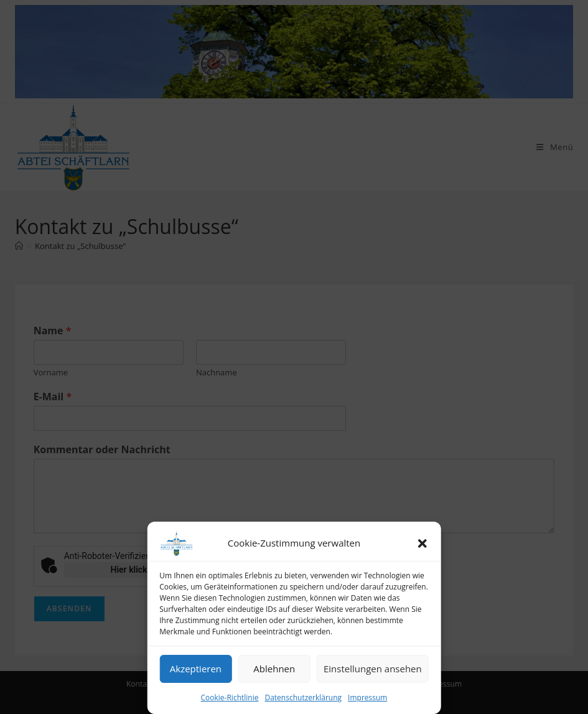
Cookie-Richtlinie (230, 698)
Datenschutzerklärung (303, 698)
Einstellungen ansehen (373, 669)
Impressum (367, 698)
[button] (422, 543)
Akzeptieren (196, 669)
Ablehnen (274, 669)
